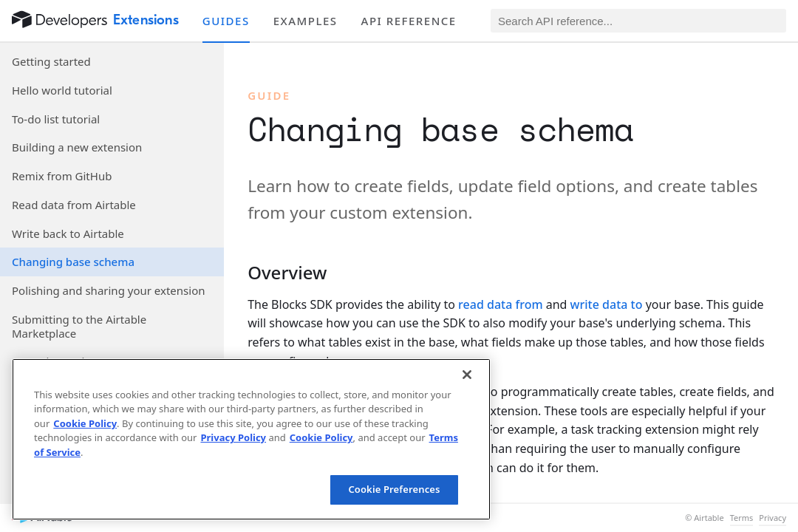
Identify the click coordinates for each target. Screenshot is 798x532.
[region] (251, 439)
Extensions (146, 20)
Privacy (773, 518)
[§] (236, 273)
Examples (306, 21)
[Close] (467, 375)
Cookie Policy (85, 423)
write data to (607, 304)
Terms (742, 518)
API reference (409, 21)
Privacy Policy (233, 437)
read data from (500, 304)
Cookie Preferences (394, 489)
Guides (226, 21)
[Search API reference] (638, 21)
